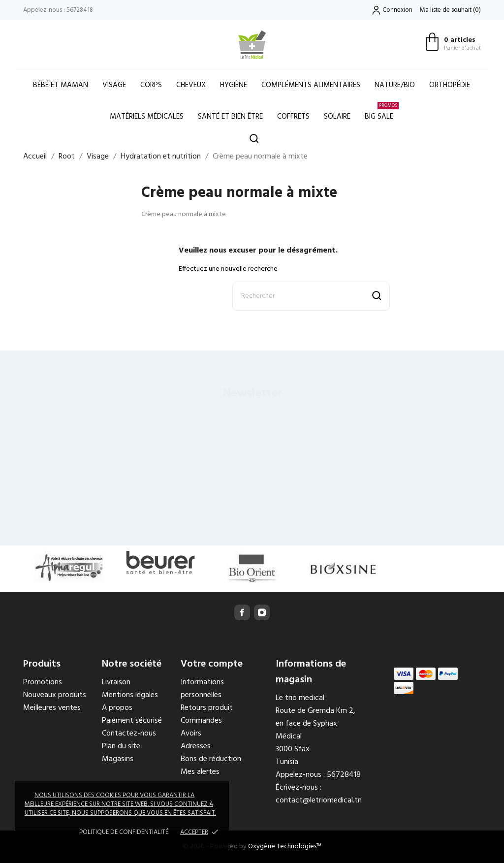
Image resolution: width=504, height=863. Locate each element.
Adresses (196, 746)
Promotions (43, 682)
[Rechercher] (311, 296)
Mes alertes (200, 772)
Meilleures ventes (52, 708)
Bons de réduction (211, 759)
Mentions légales (130, 695)
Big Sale (382, 112)
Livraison (116, 682)
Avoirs (191, 734)
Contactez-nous (129, 734)
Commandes (201, 721)
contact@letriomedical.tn (319, 800)
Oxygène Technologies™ (285, 847)
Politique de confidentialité (124, 832)
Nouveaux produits (55, 695)
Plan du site (121, 746)
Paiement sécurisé (132, 721)
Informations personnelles (202, 689)
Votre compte (212, 664)
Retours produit (207, 708)
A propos (117, 708)
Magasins (118, 759)
